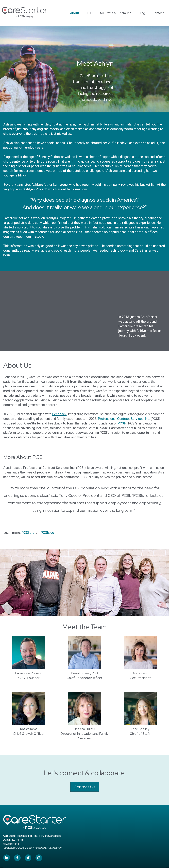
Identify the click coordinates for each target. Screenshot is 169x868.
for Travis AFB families (116, 13)
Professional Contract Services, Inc (124, 419)
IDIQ (90, 13)
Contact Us (85, 787)
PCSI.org (28, 533)
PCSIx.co (47, 533)
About (75, 13)
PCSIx (122, 423)
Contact (158, 13)
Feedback (59, 414)
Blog (142, 13)
